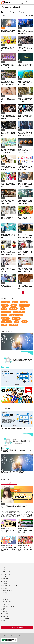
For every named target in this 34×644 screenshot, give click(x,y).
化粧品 (24, 322)
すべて (25, 483)
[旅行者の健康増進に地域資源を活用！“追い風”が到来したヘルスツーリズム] (9, 146)
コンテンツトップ (7, 600)
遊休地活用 (5, 302)
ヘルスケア (5, 318)
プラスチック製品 (19, 312)
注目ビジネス (6, 611)
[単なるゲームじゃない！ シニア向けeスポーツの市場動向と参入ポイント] (26, 27)
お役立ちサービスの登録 (17, 627)
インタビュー (6, 312)
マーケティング (7, 322)
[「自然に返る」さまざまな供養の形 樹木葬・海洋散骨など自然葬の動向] (26, 197)
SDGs (4, 309)
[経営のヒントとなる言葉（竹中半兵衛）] (9, 527)
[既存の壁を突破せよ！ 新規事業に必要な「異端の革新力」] (26, 112)
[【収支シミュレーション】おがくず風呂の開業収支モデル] (26, 282)
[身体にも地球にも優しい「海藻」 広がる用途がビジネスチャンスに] (26, 78)
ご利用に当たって (7, 576)
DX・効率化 (6, 618)
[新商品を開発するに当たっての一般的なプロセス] (9, 214)
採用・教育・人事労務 (9, 607)
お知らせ (5, 581)
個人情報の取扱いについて (10, 586)
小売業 (4, 315)
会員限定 (9, 483)
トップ (4, 569)
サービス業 (13, 309)
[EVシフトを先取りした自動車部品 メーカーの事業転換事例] (9, 129)
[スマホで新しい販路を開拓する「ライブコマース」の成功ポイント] (26, 248)
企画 (17, 322)
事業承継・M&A (7, 621)
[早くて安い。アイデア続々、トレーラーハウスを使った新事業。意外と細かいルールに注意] (26, 231)
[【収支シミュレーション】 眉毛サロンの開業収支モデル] (9, 95)
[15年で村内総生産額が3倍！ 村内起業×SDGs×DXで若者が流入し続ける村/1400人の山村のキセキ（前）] (9, 78)
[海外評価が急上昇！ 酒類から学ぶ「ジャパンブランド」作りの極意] (9, 197)
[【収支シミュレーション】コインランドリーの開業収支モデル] (9, 265)
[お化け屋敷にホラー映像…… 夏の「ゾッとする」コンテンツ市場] (9, 61)
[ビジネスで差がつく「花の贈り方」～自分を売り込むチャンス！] (26, 544)
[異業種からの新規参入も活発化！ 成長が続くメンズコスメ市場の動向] (9, 163)
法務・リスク (6, 616)
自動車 (14, 305)
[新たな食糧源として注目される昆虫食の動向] (26, 214)
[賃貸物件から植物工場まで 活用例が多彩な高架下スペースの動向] (26, 95)
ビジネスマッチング (16, 315)
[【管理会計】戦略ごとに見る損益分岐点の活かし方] (26, 61)
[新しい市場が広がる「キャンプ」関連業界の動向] (9, 282)
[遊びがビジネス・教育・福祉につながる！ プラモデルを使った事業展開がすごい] (9, 248)
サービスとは (6, 574)
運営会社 (5, 593)
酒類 (22, 309)
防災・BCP (14, 325)
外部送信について (7, 591)
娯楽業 (4, 325)
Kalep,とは (5, 583)
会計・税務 (6, 614)
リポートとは (6, 572)
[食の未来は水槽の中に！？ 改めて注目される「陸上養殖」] (9, 231)
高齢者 (15, 302)
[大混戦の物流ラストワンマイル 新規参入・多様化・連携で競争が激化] (26, 163)
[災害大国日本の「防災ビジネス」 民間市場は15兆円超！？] (9, 44)
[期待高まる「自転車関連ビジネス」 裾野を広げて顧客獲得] (9, 180)
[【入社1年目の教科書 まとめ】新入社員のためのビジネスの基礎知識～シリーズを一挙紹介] (17, 395)
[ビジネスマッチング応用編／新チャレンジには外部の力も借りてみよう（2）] (26, 265)
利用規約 (5, 588)
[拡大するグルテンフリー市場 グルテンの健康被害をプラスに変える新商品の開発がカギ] (26, 180)
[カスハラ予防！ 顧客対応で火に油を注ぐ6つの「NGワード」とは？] (17, 502)
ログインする (6, 579)
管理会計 (5, 305)
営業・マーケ (6, 609)
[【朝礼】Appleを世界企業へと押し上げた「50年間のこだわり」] (9, 544)
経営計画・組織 (7, 602)
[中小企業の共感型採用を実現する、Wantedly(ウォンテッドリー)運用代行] (17, 359)
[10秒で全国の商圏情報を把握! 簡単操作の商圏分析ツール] (17, 377)
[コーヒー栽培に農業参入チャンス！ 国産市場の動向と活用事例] (9, 112)
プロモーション (24, 305)
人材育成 (24, 302)
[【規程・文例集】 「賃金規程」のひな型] (26, 527)
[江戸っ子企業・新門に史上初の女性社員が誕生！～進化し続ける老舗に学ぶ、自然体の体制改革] (26, 129)
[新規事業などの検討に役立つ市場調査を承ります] (9, 27)
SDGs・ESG (6, 604)
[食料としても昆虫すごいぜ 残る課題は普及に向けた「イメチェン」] (26, 146)
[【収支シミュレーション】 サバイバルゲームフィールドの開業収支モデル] (26, 44)
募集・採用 (16, 318)
